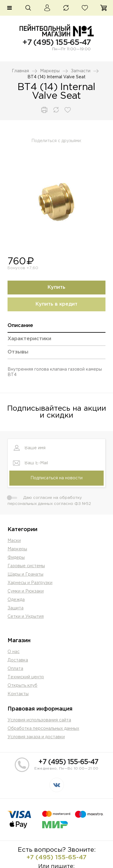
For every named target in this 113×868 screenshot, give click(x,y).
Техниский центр (26, 677)
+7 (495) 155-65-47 (56, 43)
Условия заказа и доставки (36, 737)
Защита (16, 608)
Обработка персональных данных (43, 729)
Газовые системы (26, 566)
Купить (56, 287)
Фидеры (16, 558)
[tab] (56, 328)
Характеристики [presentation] (29, 339)
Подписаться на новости (56, 478)
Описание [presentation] (20, 326)
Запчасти (81, 71)
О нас (14, 652)
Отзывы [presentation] (18, 352)
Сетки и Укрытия (26, 617)
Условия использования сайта (39, 720)
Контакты (18, 694)
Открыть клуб (22, 686)
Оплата (15, 669)
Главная (20, 71)
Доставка (18, 660)
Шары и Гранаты (25, 574)
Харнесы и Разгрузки (30, 583)
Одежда (16, 600)
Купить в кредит (56, 304)
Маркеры (50, 71)
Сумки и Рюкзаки (26, 591)
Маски (14, 541)
